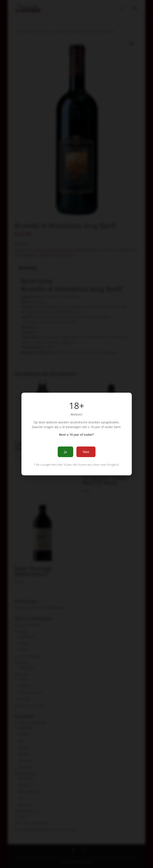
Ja (65, 452)
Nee (86, 452)
